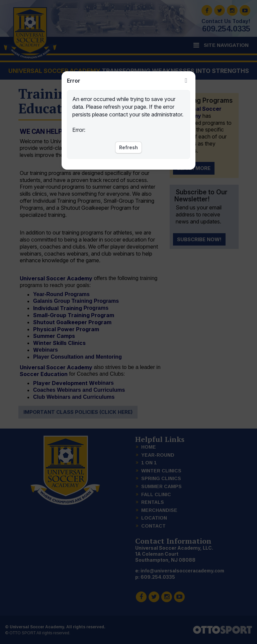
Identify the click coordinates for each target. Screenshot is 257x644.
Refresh (128, 147)
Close (186, 81)
